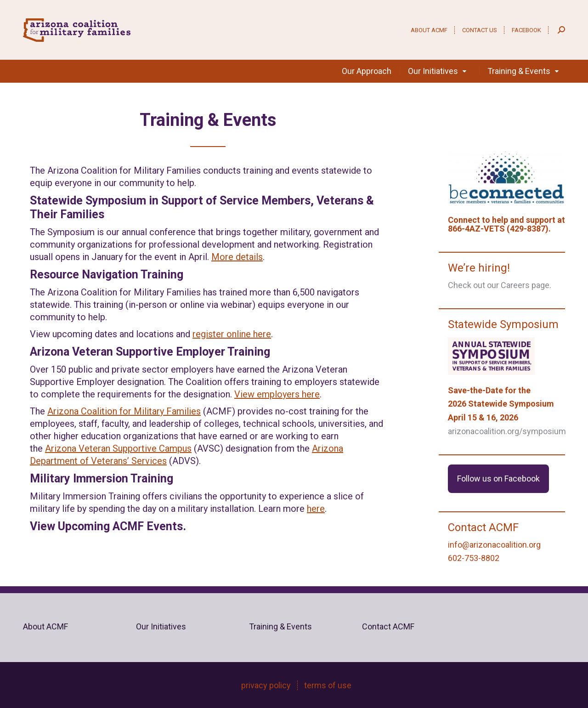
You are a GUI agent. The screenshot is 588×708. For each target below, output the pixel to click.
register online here (232, 334)
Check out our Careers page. (500, 285)
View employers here (277, 394)
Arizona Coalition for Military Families (124, 411)
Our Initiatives (161, 626)
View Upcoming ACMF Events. (108, 526)
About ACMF (45, 626)
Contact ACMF (388, 626)
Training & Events (280, 626)
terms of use (328, 685)
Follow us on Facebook (498, 479)
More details (237, 257)
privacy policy (266, 685)
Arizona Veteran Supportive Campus (118, 448)
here (316, 509)
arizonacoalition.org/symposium (507, 431)
